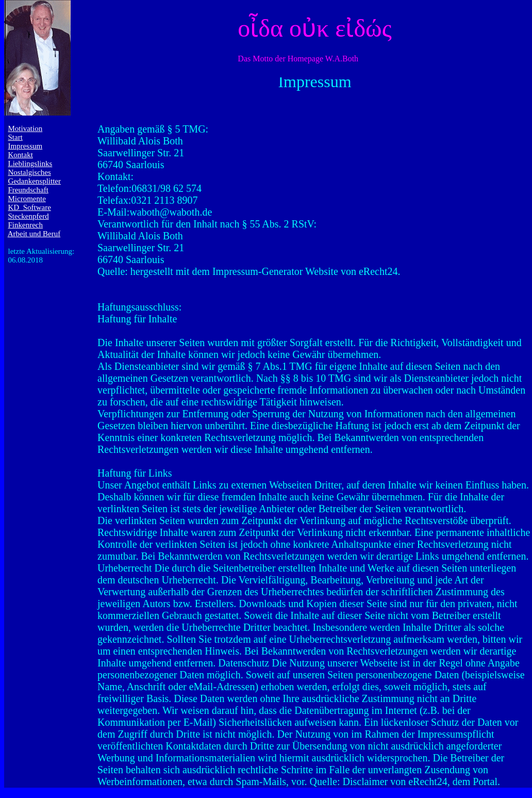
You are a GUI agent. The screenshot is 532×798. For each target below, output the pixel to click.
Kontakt (21, 155)
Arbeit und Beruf (34, 234)
